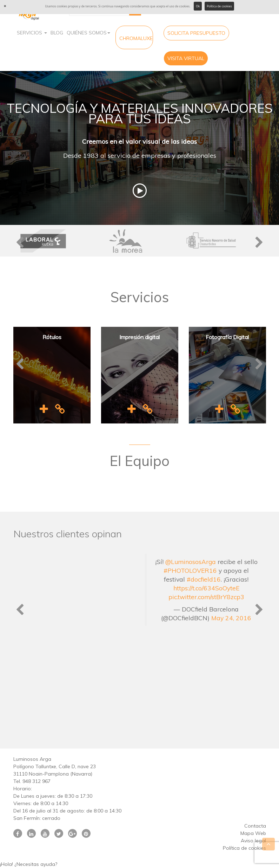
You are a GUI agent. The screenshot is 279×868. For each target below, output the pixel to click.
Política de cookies (219, 6)
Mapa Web (253, 833)
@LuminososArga (191, 562)
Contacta (255, 826)
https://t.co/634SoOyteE (206, 588)
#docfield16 (204, 579)
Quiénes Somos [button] (88, 33)
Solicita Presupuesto (196, 33)
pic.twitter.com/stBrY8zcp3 (206, 597)
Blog (57, 33)
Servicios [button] (32, 33)
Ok (198, 6)
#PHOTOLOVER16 (190, 570)
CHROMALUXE (136, 38)
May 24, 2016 (231, 618)
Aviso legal (253, 841)
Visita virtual (186, 58)
